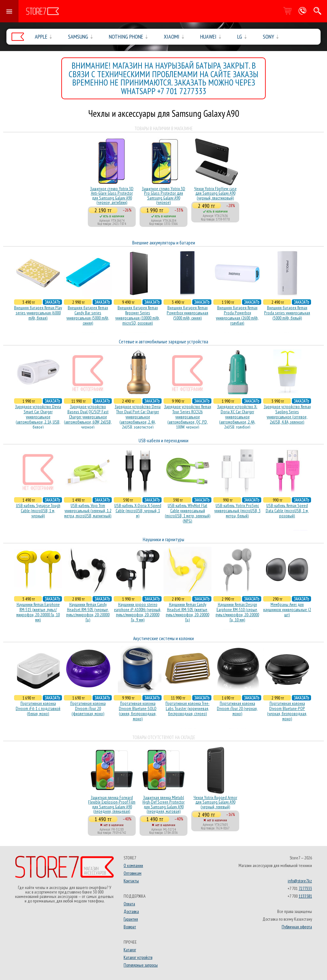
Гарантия (131, 919)
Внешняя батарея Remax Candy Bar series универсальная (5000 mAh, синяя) (88, 315)
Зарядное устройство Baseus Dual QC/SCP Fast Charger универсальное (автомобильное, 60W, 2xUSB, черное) (88, 417)
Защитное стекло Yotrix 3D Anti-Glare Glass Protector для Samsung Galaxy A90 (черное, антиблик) (112, 195)
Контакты (131, 881)
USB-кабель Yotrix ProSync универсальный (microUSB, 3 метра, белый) (237, 511)
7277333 (305, 888)
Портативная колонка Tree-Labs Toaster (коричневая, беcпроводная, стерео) (187, 708)
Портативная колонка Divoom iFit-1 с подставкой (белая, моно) (38, 708)
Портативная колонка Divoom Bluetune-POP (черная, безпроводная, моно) (287, 711)
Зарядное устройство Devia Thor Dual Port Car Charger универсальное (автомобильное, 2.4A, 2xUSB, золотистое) (138, 417)
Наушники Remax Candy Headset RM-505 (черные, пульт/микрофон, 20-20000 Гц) (88, 612)
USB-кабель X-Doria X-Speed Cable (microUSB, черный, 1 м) (138, 511)
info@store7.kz (300, 881)
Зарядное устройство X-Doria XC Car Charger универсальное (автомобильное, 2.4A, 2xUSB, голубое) (237, 417)
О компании (133, 865)
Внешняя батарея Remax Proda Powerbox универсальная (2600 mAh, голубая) (237, 315)
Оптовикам (133, 873)
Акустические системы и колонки (163, 638)
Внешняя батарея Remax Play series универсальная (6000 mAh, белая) (38, 313)
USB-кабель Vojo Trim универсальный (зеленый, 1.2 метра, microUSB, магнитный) (88, 511)
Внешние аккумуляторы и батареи (164, 243)
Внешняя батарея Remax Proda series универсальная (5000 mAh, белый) (287, 313)
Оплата (129, 904)
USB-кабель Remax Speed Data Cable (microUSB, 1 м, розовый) (287, 511)
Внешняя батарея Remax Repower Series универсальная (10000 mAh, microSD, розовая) (138, 315)
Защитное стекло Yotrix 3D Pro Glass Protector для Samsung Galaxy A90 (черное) (163, 195)
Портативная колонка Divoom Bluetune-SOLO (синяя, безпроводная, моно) (138, 711)
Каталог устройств (138, 957)
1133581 (305, 896)
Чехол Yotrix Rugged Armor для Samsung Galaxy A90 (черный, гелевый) (215, 802)
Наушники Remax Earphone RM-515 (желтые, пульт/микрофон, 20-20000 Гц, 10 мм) (38, 612)
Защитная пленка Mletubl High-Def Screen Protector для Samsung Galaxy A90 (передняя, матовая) (163, 804)
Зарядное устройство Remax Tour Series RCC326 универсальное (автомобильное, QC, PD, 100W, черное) (188, 417)
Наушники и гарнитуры (163, 539)
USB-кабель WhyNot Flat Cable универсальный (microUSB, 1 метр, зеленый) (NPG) (188, 513)
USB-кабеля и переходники (163, 441)
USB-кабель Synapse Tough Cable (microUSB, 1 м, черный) (38, 511)
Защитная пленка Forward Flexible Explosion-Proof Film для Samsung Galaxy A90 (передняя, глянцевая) (112, 804)
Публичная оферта (297, 927)
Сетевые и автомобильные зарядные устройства (163, 342)
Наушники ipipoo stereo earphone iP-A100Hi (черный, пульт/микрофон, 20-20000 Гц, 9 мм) (138, 612)
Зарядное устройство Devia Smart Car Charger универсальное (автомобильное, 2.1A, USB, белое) (38, 417)
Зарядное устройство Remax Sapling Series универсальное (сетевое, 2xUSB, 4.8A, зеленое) (287, 414)
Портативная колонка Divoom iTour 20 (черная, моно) (237, 708)
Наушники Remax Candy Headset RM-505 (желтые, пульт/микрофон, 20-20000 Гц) (187, 612)
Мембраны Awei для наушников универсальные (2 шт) (287, 610)
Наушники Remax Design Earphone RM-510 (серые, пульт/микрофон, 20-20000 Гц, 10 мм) (237, 612)
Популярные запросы (141, 965)
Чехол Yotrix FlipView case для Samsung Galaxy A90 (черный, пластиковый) (215, 193)
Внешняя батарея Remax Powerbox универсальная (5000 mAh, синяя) (187, 313)
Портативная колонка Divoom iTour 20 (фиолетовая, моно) (88, 708)
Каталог (130, 950)
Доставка (131, 911)
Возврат (130, 927)
